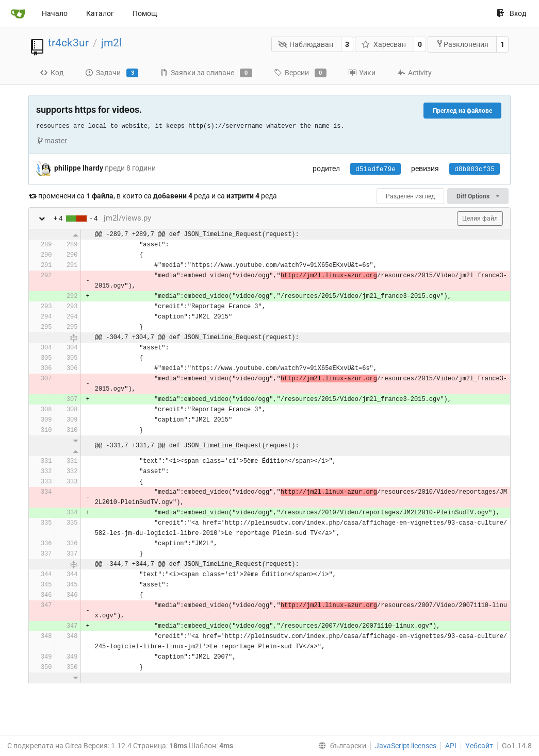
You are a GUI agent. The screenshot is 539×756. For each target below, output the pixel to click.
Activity (414, 73)
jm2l (111, 43)
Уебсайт (479, 746)
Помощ (145, 13)
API (451, 746)
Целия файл (480, 219)
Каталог (100, 13)
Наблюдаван (306, 44)
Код (52, 73)
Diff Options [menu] (478, 196)
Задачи (112, 73)
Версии (300, 73)
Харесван (384, 44)
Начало (55, 13)
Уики (362, 73)
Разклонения (462, 44)
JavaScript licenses (406, 746)
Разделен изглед (410, 196)
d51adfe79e (375, 169)
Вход (511, 13)
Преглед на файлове (462, 111)
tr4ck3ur (68, 43)
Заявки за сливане (206, 73)
